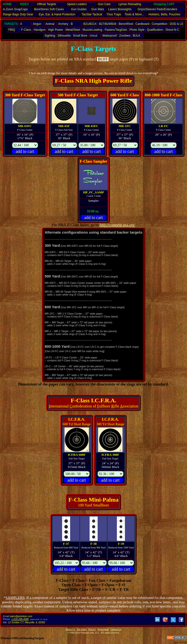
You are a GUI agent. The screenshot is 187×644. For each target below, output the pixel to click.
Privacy (92, 629)
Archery (63, 24)
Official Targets (47, 4)
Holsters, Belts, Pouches (164, 14)
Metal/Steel (73, 30)
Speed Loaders (77, 4)
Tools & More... (134, 14)
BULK (136, 36)
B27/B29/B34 (108, 24)
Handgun (40, 30)
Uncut (93, 36)
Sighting (50, 36)
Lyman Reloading (130, 4)
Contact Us (116, 629)
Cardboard (142, 24)
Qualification (155, 30)
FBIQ (12, 30)
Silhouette (64, 36)
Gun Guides (79, 9)
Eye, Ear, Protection (57, 14)
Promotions (103, 629)
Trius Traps (114, 14)
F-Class (26, 30)
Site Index (82, 629)
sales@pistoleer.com (21, 616)
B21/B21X (90, 24)
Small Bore (80, 36)
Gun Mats (98, 9)
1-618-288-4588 (20, 619)
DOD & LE (177, 24)
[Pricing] (25, 145)
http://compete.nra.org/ (117, 225)
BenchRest (126, 24)
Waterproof (109, 36)
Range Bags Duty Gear (18, 14)
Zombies (125, 36)
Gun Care (104, 4)
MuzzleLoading (92, 30)
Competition (159, 24)
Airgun (37, 24)
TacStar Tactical (92, 14)
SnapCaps (15, 9)
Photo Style (137, 30)
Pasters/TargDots (116, 30)
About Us (70, 629)
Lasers (120, 9)
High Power (56, 30)
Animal (50, 24)
